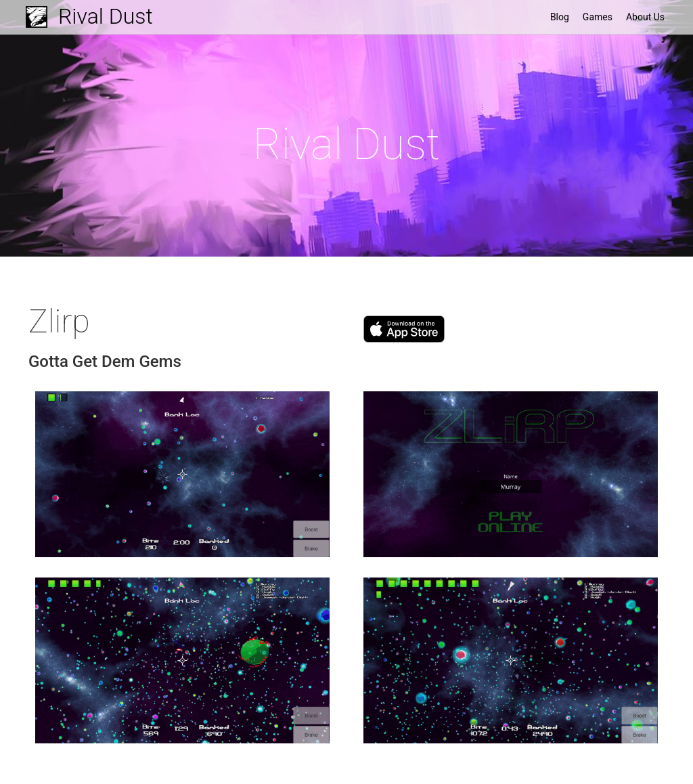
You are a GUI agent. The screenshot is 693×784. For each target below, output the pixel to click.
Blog (560, 17)
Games (598, 17)
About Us (645, 17)
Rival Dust (106, 16)
